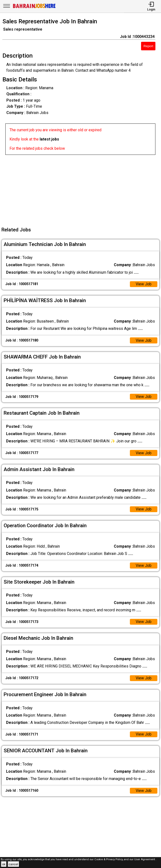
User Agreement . (145, 859)
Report (148, 46)
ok (4, 864)
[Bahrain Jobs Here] (34, 8)
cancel (13, 864)
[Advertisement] (82, 189)
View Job (143, 284)
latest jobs (49, 139)
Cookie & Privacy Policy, (109, 859)
